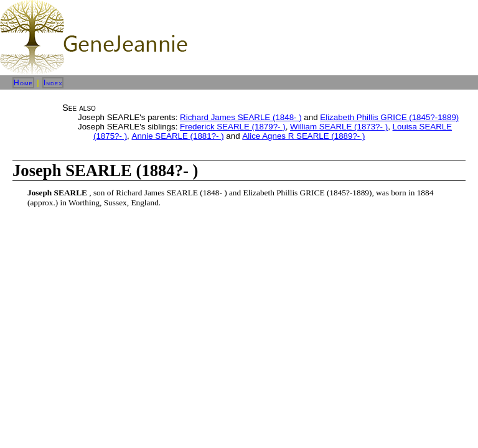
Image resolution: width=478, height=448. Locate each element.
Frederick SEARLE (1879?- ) (233, 127)
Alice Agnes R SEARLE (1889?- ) (303, 136)
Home (23, 83)
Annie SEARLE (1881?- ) (178, 136)
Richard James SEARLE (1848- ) (241, 117)
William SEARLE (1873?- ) (339, 127)
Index (53, 83)
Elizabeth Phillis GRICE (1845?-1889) (389, 117)
